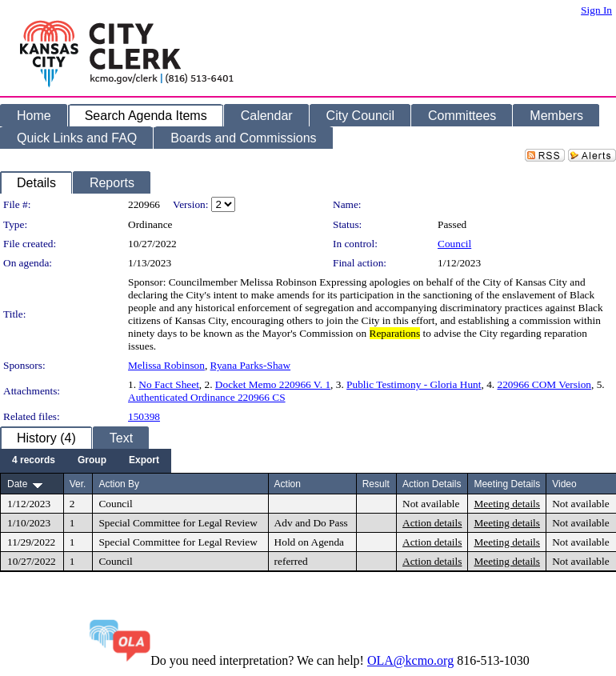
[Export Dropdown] (144, 461)
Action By (119, 484)
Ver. (78, 484)
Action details (432, 523)
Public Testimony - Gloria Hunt (414, 384)
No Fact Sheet (169, 384)
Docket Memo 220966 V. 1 (273, 384)
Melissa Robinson (166, 365)
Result (376, 484)
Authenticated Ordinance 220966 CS (207, 397)
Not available (431, 504)
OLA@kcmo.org (410, 660)
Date (17, 484)
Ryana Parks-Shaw (251, 365)
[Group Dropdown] (92, 461)
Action (288, 484)
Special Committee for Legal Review (178, 523)
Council (454, 244)
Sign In (596, 10)
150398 (144, 416)
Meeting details (507, 504)
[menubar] (86, 461)
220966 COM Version (544, 384)
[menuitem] (34, 461)
